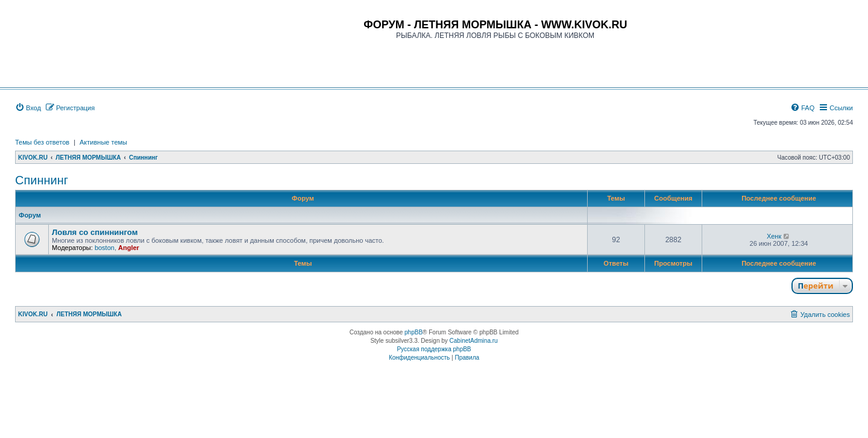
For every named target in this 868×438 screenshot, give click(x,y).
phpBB (414, 332)
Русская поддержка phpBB (434, 349)
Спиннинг (42, 180)
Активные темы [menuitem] (103, 142)
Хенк (774, 236)
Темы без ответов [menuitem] (42, 142)
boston (105, 248)
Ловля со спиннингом (95, 232)
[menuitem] (28, 108)
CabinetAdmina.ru (474, 341)
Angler (129, 248)
